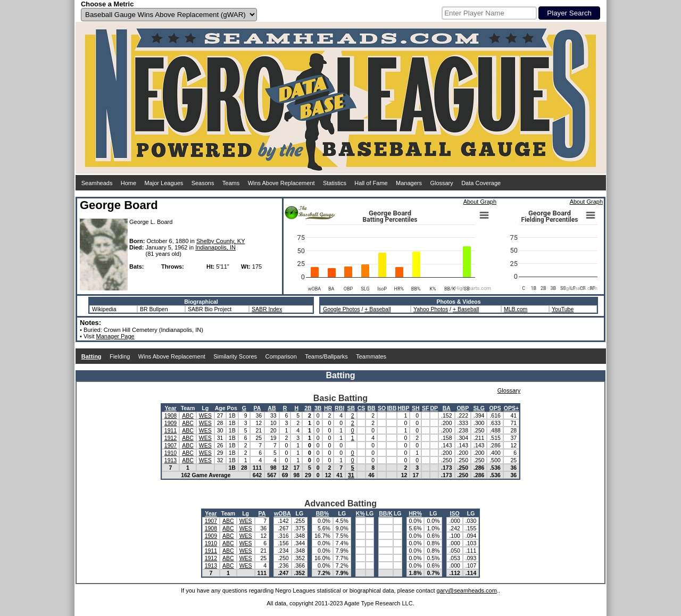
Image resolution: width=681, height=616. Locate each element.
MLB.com (516, 309)
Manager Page (115, 336)
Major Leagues (164, 183)
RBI (339, 408)
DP (434, 408)
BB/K (386, 513)
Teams (231, 183)
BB (372, 408)
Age (220, 408)
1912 (171, 438)
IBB (392, 408)
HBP (403, 408)
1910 (171, 453)
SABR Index (267, 309)
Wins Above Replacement (281, 183)
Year (170, 408)
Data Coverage (481, 183)
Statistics (335, 183)
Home (128, 183)
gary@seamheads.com (467, 590)
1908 (171, 415)
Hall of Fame (371, 183)
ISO (455, 513)
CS (362, 408)
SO (382, 408)
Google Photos (341, 309)
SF (425, 408)
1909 (171, 423)
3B (318, 408)
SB (351, 408)
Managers (409, 183)
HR (328, 408)
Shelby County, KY (221, 241)
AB (272, 408)
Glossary (441, 183)
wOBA (283, 513)
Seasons (203, 183)
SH (416, 408)
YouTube (563, 309)
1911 (171, 430)
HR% (415, 513)
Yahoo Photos (431, 309)
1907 (171, 445)
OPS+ (511, 408)
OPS (495, 408)
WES (205, 415)
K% (360, 513)
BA (447, 408)
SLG (479, 408)
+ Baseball (377, 309)
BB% (323, 513)
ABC (188, 415)
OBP (463, 408)
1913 (171, 460)
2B (308, 408)
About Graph (480, 202)
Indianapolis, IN (215, 247)
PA (258, 408)
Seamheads (97, 183)
